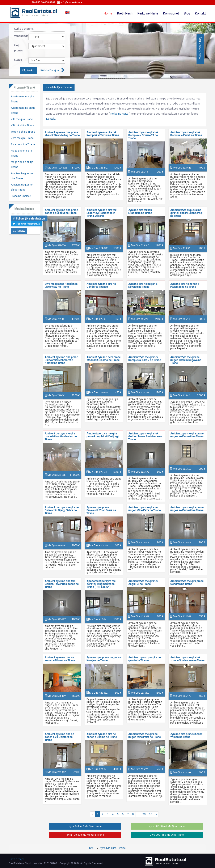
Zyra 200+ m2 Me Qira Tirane (167, 835)
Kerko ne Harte (148, 13)
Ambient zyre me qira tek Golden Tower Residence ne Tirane (145, 436)
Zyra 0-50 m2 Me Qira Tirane (85, 826)
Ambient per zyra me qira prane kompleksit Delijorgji (103, 435)
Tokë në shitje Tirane (23, 132)
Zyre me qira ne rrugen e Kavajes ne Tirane (143, 285)
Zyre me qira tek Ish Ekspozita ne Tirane (140, 211)
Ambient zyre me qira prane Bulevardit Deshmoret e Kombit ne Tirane (61, 360)
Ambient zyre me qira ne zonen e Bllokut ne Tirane (60, 659)
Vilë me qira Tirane (22, 119)
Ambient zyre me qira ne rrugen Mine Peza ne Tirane (144, 509)
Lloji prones (18, 48)
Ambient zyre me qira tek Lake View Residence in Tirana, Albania (102, 213)
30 (151, 814)
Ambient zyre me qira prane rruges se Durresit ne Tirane (187, 435)
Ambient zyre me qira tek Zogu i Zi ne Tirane (143, 582)
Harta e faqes (17, 859)
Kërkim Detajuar (50, 70)
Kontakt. (51, 119)
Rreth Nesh (125, 13)
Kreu (92, 848)
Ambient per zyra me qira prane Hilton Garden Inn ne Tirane (61, 436)
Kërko (28, 70)
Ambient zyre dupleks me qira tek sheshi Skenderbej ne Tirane (186, 213)
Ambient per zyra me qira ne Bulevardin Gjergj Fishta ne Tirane (62, 510)
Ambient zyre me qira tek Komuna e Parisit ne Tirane (186, 134)
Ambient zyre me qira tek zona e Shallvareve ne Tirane (187, 659)
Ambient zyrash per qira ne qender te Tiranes (144, 659)
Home (108, 13)
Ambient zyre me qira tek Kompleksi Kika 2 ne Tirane (145, 359)
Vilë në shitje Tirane (22, 125)
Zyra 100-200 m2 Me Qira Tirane (85, 835)
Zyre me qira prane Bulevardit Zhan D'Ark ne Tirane (101, 510)
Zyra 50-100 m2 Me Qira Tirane (167, 826)
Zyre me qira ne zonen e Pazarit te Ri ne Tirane (185, 285)
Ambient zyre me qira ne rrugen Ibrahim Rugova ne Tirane (186, 360)
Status (18, 60)
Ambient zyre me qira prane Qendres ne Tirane (187, 582)
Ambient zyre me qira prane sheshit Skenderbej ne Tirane (62, 134)
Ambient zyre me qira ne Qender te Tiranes (101, 285)
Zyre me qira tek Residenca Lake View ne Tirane (61, 285)
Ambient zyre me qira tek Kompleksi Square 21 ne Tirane (143, 135)
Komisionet (171, 13)
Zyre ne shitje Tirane (23, 144)
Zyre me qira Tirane (22, 138)
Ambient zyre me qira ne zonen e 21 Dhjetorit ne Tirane (59, 737)
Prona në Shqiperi (21, 196)
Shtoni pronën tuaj (200, 49)
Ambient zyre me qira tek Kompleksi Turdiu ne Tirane (103, 134)
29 (144, 814)
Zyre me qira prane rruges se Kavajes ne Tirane (104, 659)
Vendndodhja (18, 36)
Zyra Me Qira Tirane (113, 848)
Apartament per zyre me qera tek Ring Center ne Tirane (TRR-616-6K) (101, 584)
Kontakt (200, 13)
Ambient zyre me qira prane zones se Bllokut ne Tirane (61, 211)
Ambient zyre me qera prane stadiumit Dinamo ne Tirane (104, 359)
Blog (187, 13)
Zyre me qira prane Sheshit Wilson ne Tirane (186, 735)
